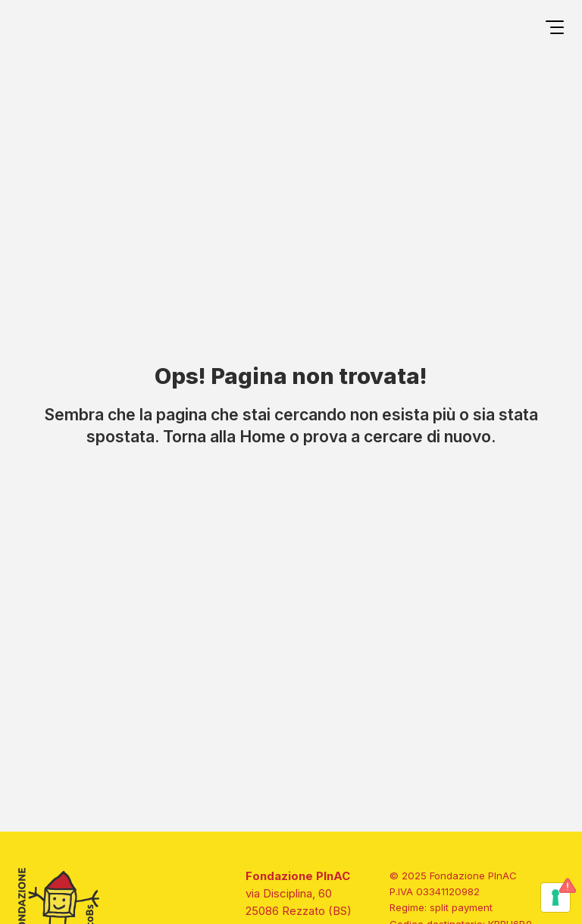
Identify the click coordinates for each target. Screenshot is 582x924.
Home (263, 436)
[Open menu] (555, 30)
